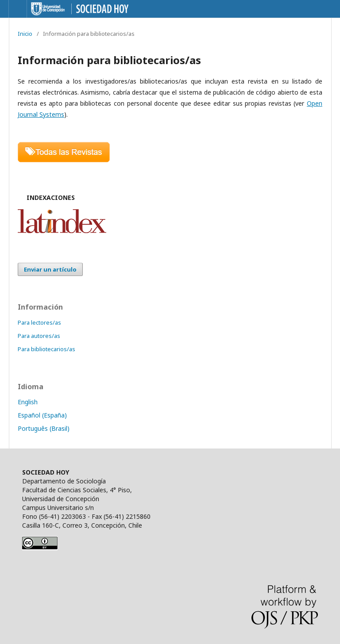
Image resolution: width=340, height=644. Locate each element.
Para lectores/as (39, 322)
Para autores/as (39, 336)
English (28, 402)
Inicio (25, 34)
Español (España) (42, 415)
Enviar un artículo (50, 269)
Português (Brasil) (44, 428)
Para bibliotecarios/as (46, 349)
